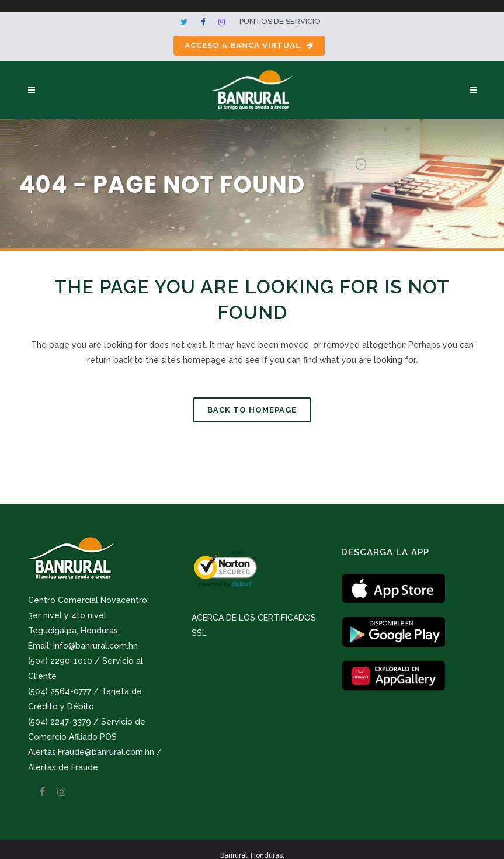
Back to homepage (252, 410)
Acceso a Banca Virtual (249, 45)
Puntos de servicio (280, 21)
